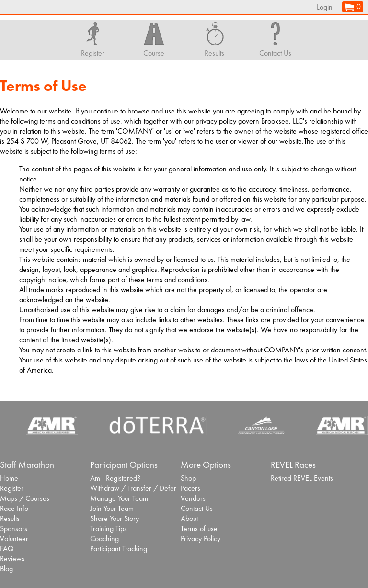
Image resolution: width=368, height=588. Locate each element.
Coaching (104, 538)
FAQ (7, 548)
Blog (6, 569)
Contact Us (197, 508)
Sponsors (14, 528)
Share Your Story (115, 518)
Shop (188, 478)
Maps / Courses (25, 498)
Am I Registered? (115, 478)
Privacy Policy (201, 538)
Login (325, 7)
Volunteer (14, 538)
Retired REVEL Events (302, 478)
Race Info (14, 508)
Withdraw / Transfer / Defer (133, 488)
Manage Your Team (119, 498)
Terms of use (199, 528)
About (189, 518)
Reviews (12, 559)
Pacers (190, 488)
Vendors (193, 498)
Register (12, 488)
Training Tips (109, 528)
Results (10, 518)
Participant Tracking (119, 548)
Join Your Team (112, 508)
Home (9, 478)
